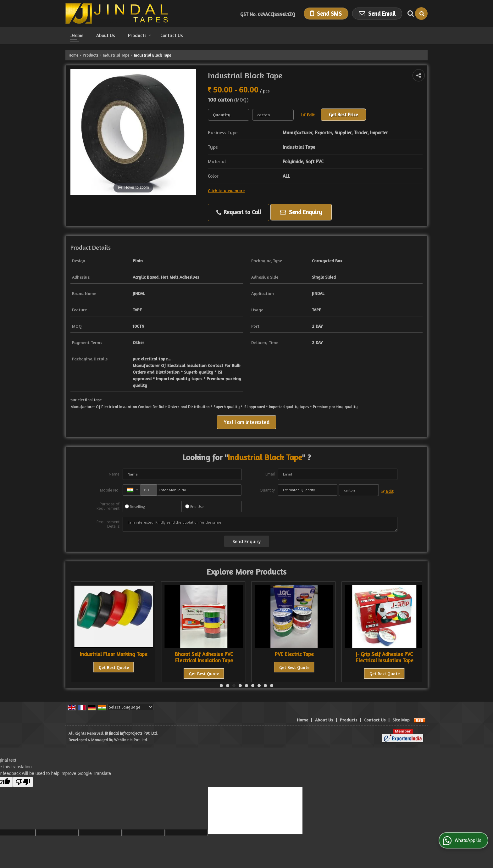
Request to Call (239, 212)
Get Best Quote (114, 667)
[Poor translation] (23, 782)
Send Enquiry (301, 212)
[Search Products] (410, 14)
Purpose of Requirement (108, 506)
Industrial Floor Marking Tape (204, 654)
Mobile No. (110, 490)
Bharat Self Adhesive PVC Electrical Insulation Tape (294, 657)
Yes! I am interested (246, 422)
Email (270, 474)
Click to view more (226, 190)
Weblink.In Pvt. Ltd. (131, 740)
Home (78, 35)
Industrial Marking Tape (114, 654)
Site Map (401, 720)
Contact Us (172, 35)
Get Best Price (343, 115)
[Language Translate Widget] (130, 707)
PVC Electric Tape (385, 654)
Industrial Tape (116, 55)
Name (114, 474)
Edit (308, 115)
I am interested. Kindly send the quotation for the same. (260, 524)
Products (140, 35)
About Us (106, 35)
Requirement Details (108, 524)
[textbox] (273, 115)
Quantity (267, 490)
